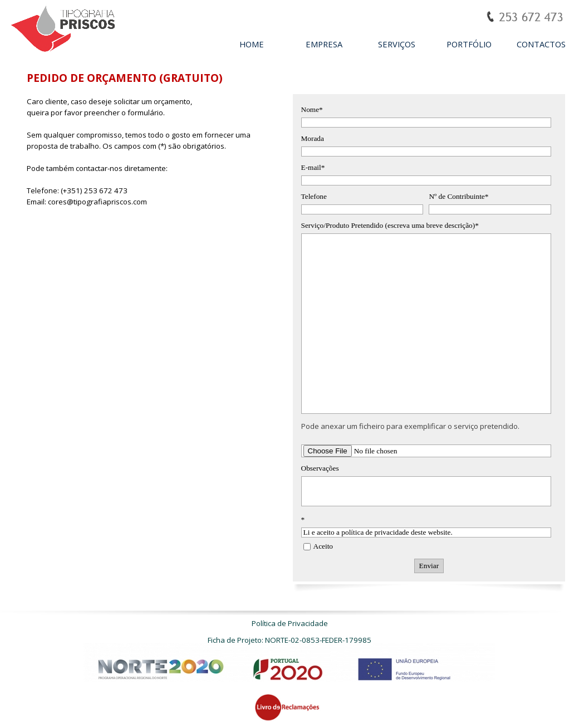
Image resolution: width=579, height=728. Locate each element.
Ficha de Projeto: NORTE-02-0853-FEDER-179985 (289, 640)
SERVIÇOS (397, 44)
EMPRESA (324, 44)
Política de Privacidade (290, 623)
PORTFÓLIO (469, 44)
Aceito (323, 546)
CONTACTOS (541, 44)
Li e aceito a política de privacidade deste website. (426, 532)
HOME (252, 44)
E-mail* (313, 167)
